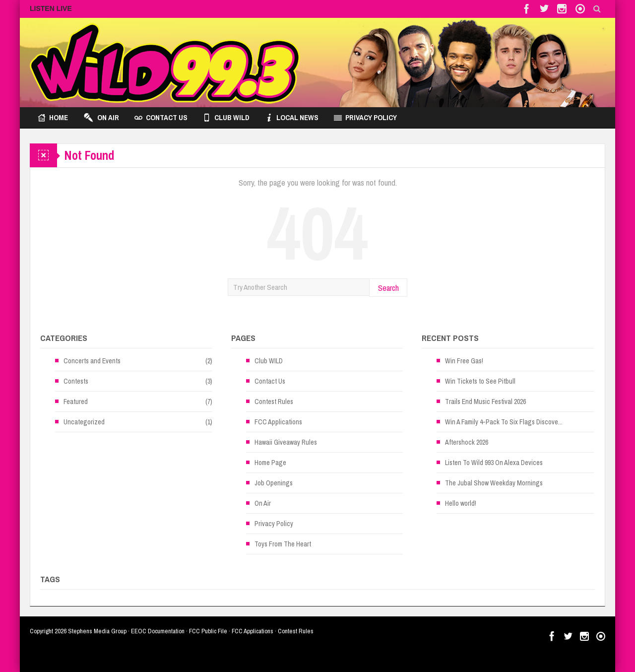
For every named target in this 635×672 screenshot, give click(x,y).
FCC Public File (208, 631)
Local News (292, 118)
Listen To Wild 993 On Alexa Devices (494, 463)
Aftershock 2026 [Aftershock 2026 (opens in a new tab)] (467, 442)
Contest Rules (274, 402)
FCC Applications (278, 422)
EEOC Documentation (158, 631)
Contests (76, 381)
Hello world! (461, 503)
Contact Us (161, 118)
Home (53, 118)
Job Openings (274, 483)
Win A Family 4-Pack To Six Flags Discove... (504, 422)
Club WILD (226, 118)
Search (388, 288)
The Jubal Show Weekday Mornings (494, 483)
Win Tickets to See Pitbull (480, 381)
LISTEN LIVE (51, 8)
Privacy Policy (365, 118)
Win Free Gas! (464, 361)
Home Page (270, 463)
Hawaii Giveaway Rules (286, 442)
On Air (101, 118)
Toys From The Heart (283, 544)
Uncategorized (84, 422)
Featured (76, 402)
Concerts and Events (92, 361)
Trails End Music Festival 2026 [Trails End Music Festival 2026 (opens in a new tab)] (485, 402)
